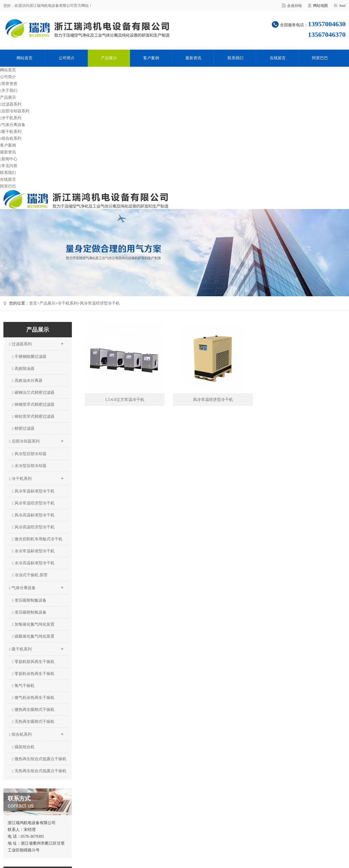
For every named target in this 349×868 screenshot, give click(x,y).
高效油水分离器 (27, 381)
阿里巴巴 (320, 58)
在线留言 (278, 58)
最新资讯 (193, 58)
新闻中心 (9, 159)
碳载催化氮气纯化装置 (33, 636)
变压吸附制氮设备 (29, 601)
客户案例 (151, 58)
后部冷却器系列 (15, 111)
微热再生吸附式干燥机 (33, 710)
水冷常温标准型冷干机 (33, 551)
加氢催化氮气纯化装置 (33, 624)
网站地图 (320, 6)
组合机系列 (11, 138)
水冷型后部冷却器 (29, 466)
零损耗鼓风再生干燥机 (33, 662)
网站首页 (25, 58)
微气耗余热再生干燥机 (33, 698)
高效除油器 (23, 369)
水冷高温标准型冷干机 (33, 563)
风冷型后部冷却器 (29, 454)
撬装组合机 (23, 747)
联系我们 (236, 58)
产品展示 (109, 58)
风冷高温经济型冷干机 (33, 527)
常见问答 (9, 166)
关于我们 (9, 91)
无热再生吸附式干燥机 (33, 722)
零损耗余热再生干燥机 (33, 674)
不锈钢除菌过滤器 (29, 357)
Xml (342, 6)
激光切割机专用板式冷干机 (37, 539)
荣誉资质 (9, 84)
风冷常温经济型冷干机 (100, 303)
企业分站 (295, 6)
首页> (34, 303)
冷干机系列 (11, 118)
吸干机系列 (11, 132)
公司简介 (67, 58)
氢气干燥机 (23, 686)
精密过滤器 (23, 429)
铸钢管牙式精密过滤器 (33, 405)
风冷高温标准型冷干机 (33, 515)
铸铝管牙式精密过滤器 (33, 417)
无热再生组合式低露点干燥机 (39, 771)
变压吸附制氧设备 (29, 613)
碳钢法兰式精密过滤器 (33, 393)
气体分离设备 (13, 125)
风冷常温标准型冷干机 (33, 491)
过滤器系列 (11, 104)
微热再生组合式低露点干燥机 (39, 759)
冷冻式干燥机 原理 (30, 575)
